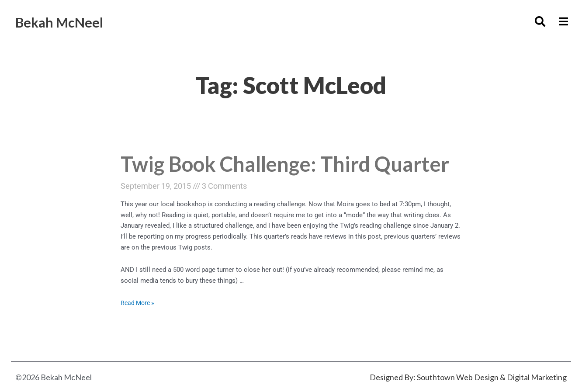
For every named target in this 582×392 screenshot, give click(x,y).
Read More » (139, 325)
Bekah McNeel (68, 21)
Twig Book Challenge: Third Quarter (251, 175)
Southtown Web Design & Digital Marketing (492, 377)
